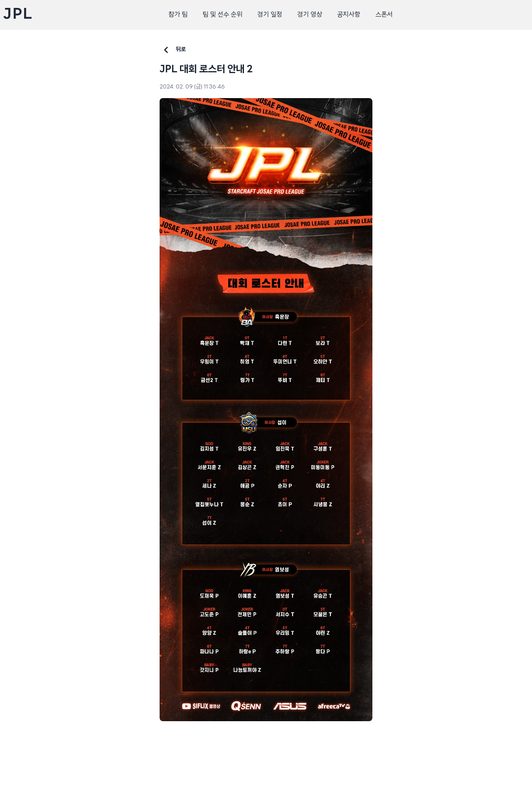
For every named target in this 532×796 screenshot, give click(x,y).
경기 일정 (270, 15)
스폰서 (384, 15)
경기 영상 (310, 15)
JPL (18, 15)
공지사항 (349, 15)
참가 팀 (178, 15)
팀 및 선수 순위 (222, 15)
